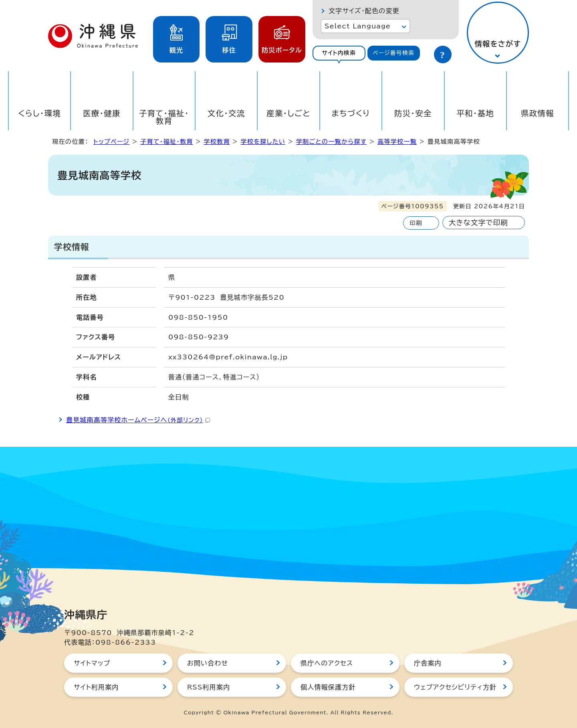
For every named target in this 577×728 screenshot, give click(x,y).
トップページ (111, 142)
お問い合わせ (208, 663)
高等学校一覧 (397, 142)
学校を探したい (263, 142)
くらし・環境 (39, 113)
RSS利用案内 (209, 687)
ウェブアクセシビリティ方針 (455, 687)
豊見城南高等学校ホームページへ (138, 420)
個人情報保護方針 (328, 687)
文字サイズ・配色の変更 (364, 11)
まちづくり (351, 113)
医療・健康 (102, 113)
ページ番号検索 (393, 53)
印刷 (416, 223)
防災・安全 (413, 113)
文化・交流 (226, 113)
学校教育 (217, 142)
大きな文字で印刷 (478, 223)
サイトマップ (92, 663)
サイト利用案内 (96, 687)
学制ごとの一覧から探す (332, 142)
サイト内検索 (339, 53)
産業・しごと (288, 113)
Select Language (358, 26)
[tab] (339, 53)
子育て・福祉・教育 (164, 117)
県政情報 (538, 113)
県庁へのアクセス (327, 663)
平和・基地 (475, 113)
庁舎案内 (428, 663)
